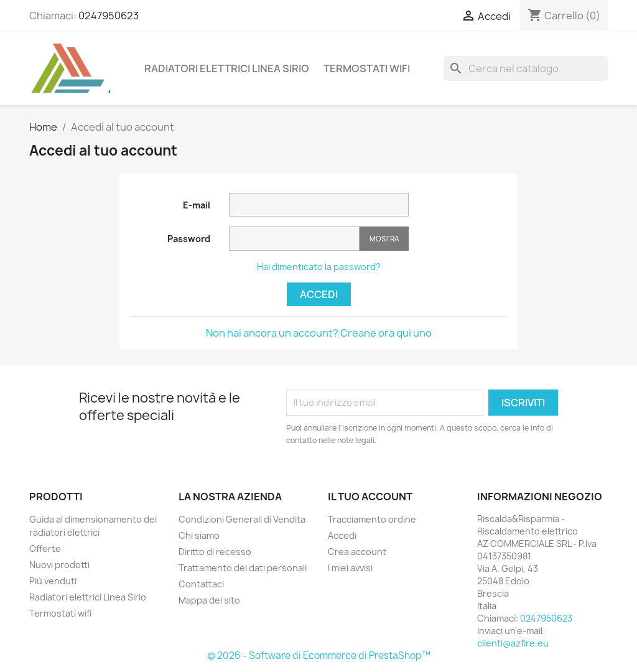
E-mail (197, 205)
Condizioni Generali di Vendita (242, 519)
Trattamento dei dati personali (243, 568)
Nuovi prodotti (59, 565)
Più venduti (53, 581)
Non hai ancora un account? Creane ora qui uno (319, 333)
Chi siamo (199, 535)
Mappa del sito (209, 600)
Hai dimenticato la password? (319, 267)
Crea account (357, 552)
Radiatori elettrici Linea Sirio (227, 68)
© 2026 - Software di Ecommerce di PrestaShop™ (319, 656)
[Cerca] (526, 68)
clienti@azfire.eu (513, 643)
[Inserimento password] (294, 239)
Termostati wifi (367, 68)
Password (189, 239)
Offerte (45, 548)
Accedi (319, 294)
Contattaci (201, 584)
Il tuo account (370, 497)
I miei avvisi (350, 568)
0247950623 (109, 16)
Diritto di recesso (215, 552)
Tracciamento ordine (372, 519)
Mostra (384, 239)
